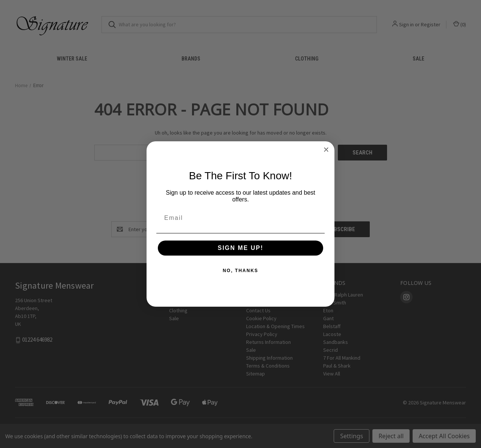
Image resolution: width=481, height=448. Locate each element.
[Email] (240, 218)
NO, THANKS (241, 271)
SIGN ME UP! (240, 248)
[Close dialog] (326, 150)
